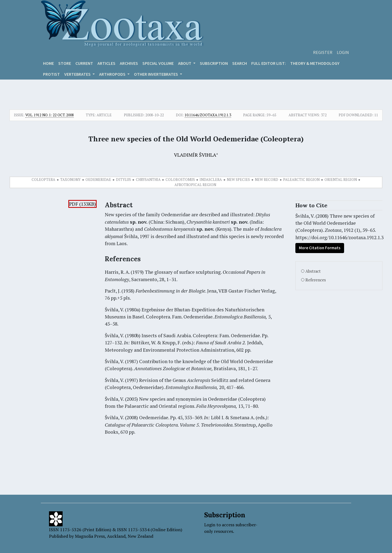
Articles (106, 63)
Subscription (214, 63)
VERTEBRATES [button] (78, 74)
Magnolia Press (90, 536)
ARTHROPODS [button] (113, 74)
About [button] (185, 63)
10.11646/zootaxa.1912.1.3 (208, 115)
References (316, 280)
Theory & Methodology (315, 63)
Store (65, 63)
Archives (129, 63)
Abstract (313, 271)
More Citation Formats (320, 248)
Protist (51, 74)
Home (48, 63)
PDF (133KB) (82, 204)
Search (240, 63)
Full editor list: (269, 63)
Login (343, 52)
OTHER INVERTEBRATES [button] (156, 74)
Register (323, 52)
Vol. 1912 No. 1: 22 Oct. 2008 (50, 115)
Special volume (158, 63)
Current (84, 63)
